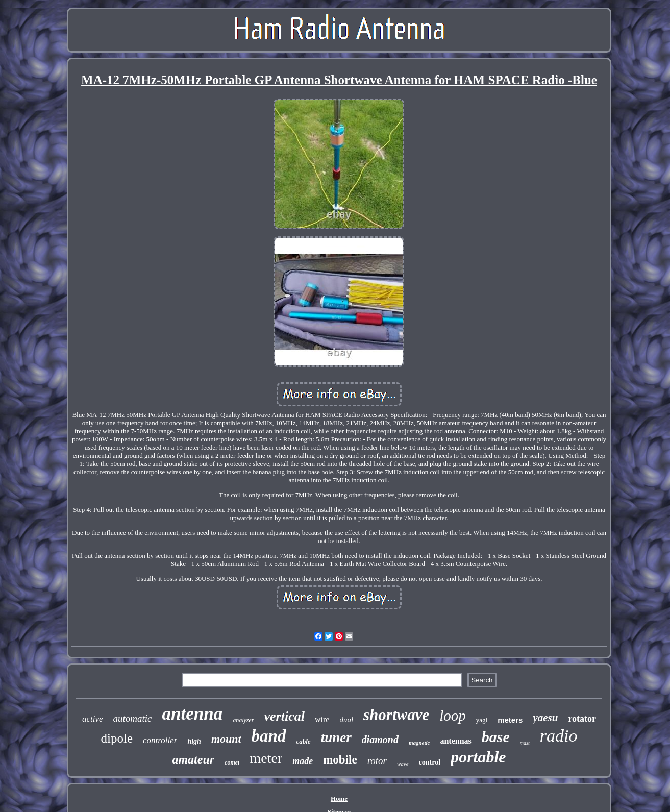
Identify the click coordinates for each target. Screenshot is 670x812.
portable (478, 757)
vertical (284, 716)
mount (226, 739)
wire (322, 719)
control (430, 762)
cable (303, 741)
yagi (482, 720)
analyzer (243, 720)
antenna (193, 714)
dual (346, 720)
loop (453, 716)
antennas (455, 741)
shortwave (396, 715)
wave (403, 764)
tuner (336, 737)
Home (339, 798)
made (303, 761)
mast (525, 743)
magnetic (419, 743)
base (496, 737)
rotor (377, 761)
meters (510, 720)
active (93, 719)
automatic (133, 718)
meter (266, 758)
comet (232, 762)
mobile (340, 760)
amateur (193, 759)
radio (559, 736)
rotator (582, 719)
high (194, 741)
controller (160, 740)
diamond (380, 740)
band (269, 736)
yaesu (545, 718)
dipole (117, 738)
